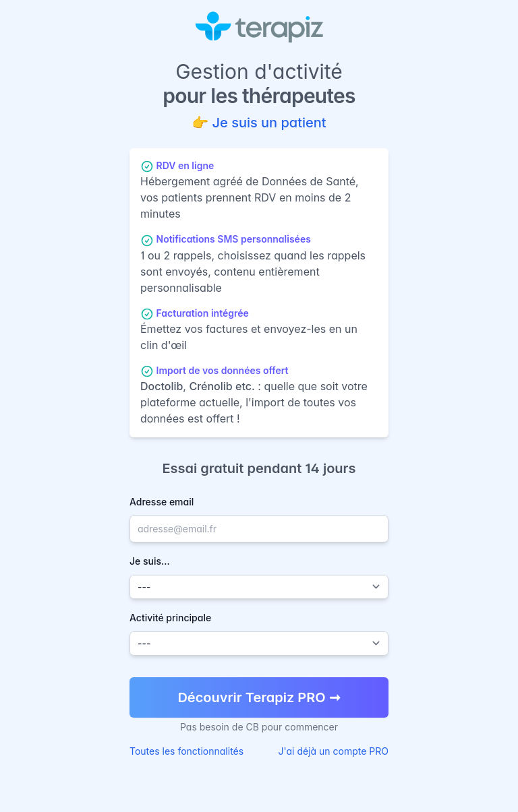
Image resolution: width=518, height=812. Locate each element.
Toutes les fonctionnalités (186, 751)
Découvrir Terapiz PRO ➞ (259, 697)
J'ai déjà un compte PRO (334, 751)
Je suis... (150, 561)
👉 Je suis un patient (259, 123)
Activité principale (170, 618)
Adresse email (162, 502)
